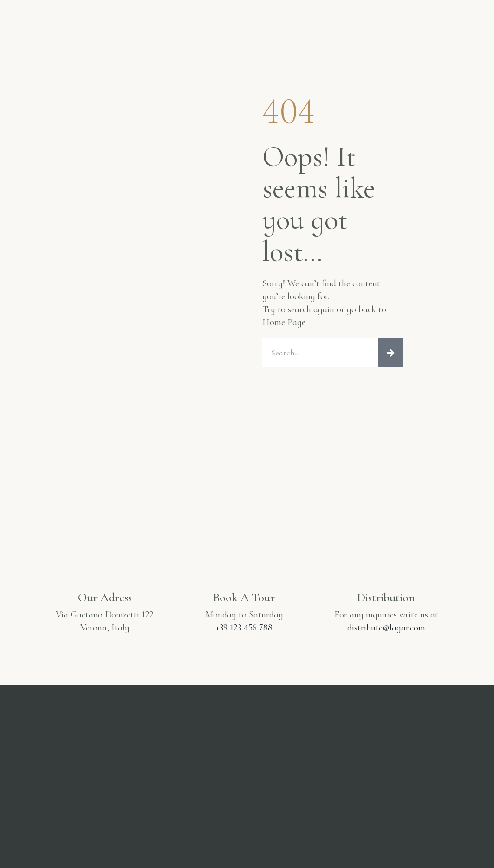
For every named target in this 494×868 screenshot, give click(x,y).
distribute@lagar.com (386, 628)
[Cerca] (390, 353)
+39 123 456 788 (244, 628)
